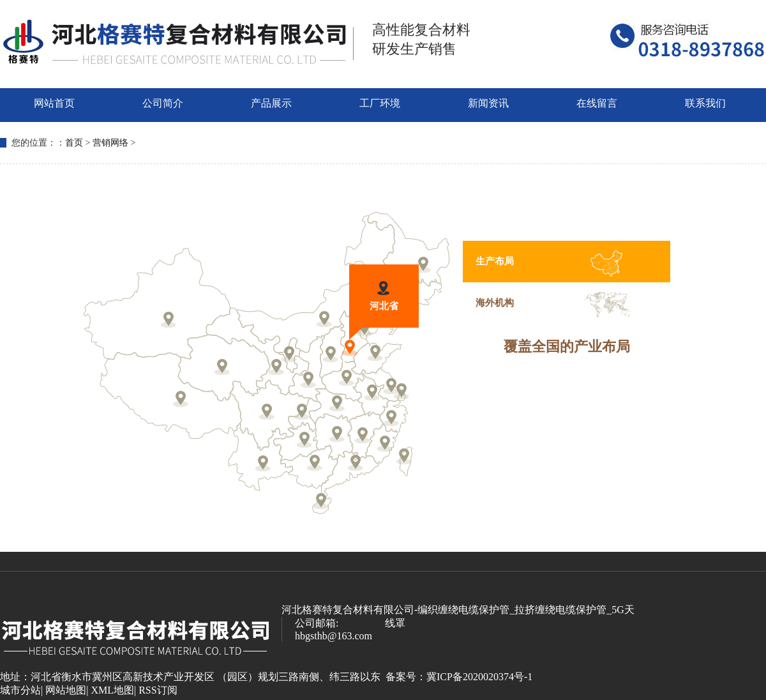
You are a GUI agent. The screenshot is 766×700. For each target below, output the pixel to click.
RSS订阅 (158, 690)
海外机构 (495, 303)
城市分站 (20, 690)
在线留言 (597, 103)
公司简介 (163, 103)
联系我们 (705, 103)
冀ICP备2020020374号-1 (479, 677)
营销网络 (110, 143)
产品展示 (271, 103)
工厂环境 (380, 103)
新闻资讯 (488, 103)
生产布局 (495, 261)
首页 (74, 143)
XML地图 (112, 690)
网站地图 (66, 690)
